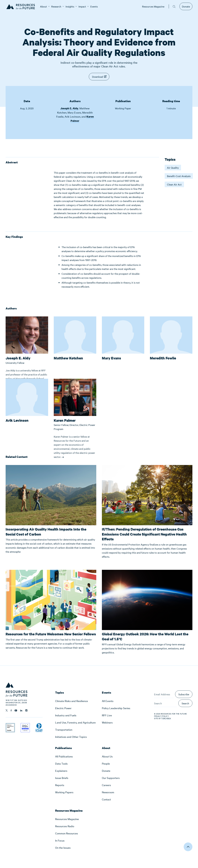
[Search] (165, 703)
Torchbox (166, 718)
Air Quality (173, 168)
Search (185, 703)
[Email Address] (164, 694)
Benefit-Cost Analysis (179, 176)
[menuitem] (43, 6)
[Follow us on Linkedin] (21, 710)
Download (98, 77)
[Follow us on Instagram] (26, 710)
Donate (186, 6)
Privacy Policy (161, 716)
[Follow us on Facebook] (11, 710)
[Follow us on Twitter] (7, 710)
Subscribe (184, 694)
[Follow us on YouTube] (16, 710)
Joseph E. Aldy (69, 108)
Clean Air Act (174, 184)
